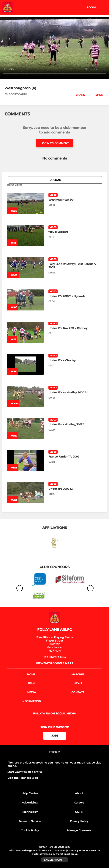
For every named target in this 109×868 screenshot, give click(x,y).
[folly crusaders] (25, 236)
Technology (30, 812)
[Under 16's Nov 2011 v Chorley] (25, 332)
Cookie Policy (30, 830)
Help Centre (30, 793)
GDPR (79, 812)
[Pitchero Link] (55, 757)
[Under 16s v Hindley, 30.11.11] (25, 428)
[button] (78, 95)
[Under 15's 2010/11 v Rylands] (25, 300)
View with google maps (54, 663)
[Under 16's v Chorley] (25, 364)
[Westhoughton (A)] (25, 204)
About (79, 793)
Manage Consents (79, 830)
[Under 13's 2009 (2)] (25, 493)
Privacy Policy (79, 821)
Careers (79, 803)
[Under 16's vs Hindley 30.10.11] (25, 396)
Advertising (30, 803)
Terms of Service (30, 821)
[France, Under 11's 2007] (25, 461)
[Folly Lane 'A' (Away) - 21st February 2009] (25, 268)
